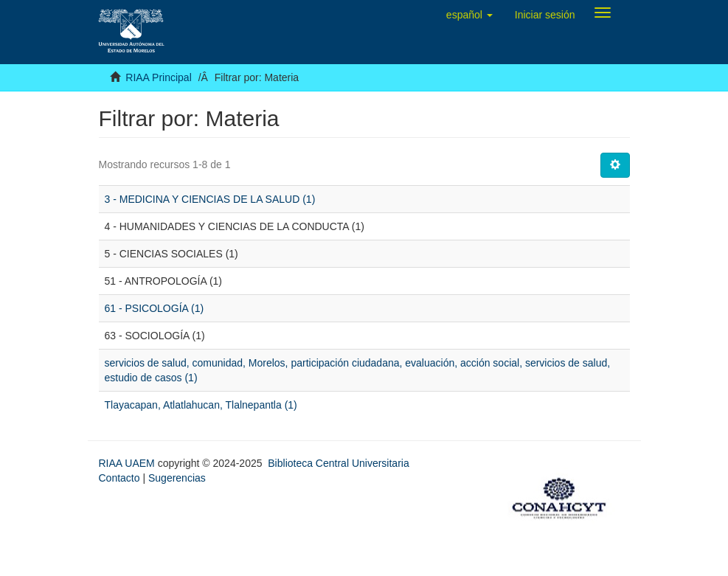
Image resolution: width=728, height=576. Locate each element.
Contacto (119, 478)
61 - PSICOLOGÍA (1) (155, 308)
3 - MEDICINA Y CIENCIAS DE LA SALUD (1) (210, 199)
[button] (469, 15)
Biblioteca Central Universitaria (338, 463)
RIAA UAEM (128, 463)
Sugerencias (177, 478)
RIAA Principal (158, 77)
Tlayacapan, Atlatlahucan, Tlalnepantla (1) (201, 405)
